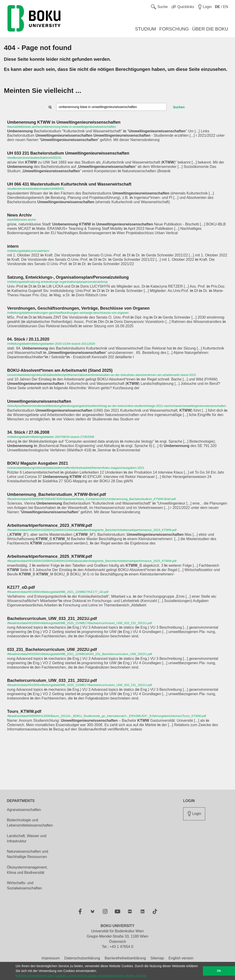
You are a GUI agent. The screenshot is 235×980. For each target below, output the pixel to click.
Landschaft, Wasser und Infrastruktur (27, 838)
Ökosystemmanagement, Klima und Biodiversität (27, 870)
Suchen (179, 107)
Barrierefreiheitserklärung (125, 958)
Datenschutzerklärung (82, 958)
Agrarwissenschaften (24, 810)
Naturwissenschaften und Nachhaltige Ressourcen (28, 854)
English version (181, 958)
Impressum (51, 958)
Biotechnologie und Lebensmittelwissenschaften (30, 823)
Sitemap (157, 958)
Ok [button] (219, 971)
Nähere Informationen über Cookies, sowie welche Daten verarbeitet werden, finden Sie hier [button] (81, 976)
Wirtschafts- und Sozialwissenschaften (24, 886)
